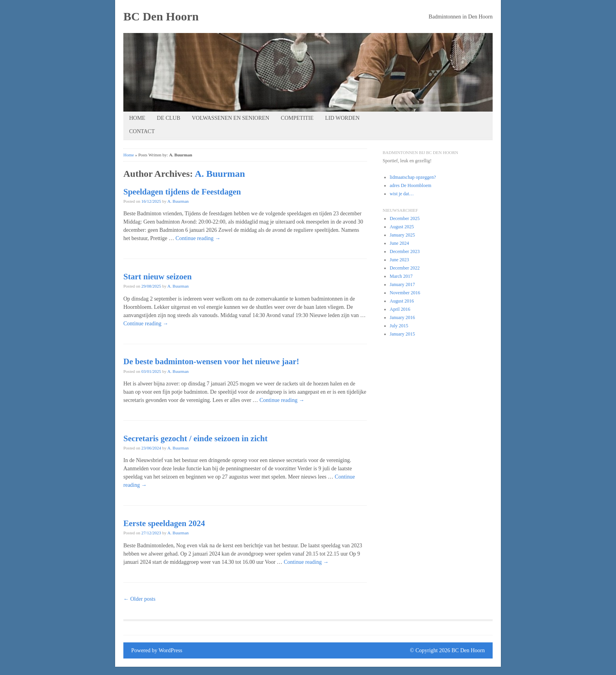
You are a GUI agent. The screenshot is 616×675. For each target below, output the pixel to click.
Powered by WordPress (157, 650)
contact (142, 131)
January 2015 (402, 334)
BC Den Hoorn (161, 16)
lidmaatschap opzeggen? (413, 177)
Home (137, 118)
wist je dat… (402, 194)
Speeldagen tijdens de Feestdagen (182, 192)
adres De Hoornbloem (411, 185)
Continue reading (198, 238)
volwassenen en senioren (230, 118)
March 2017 (401, 276)
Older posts (139, 599)
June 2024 (399, 243)
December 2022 (405, 268)
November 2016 (405, 293)
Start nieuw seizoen (158, 277)
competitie (297, 118)
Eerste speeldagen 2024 (164, 523)
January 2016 (402, 317)
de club (169, 118)
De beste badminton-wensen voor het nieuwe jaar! (211, 361)
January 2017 (402, 284)
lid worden (342, 118)
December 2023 (405, 251)
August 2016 (402, 301)
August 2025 (402, 227)
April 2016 (400, 309)
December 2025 (405, 218)
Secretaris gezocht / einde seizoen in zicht (195, 438)
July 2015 (399, 326)
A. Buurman (220, 174)
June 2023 (399, 260)
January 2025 (402, 235)
